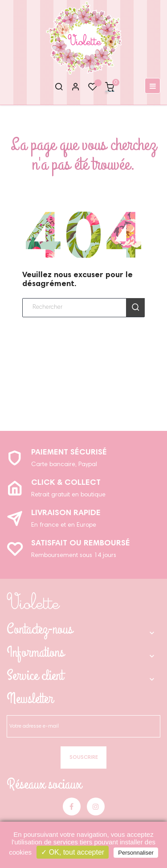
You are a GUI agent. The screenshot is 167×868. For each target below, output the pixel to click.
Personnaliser (136, 853)
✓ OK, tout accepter (73, 852)
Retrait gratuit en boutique (68, 495)
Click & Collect (66, 483)
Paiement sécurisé (69, 453)
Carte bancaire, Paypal (64, 465)
